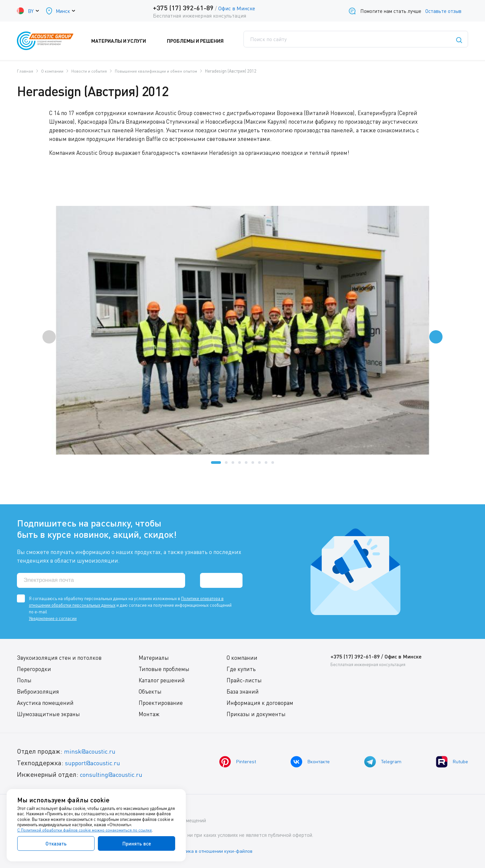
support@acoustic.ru (95, 763)
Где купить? (309, 41)
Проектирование (160, 703)
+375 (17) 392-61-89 (182, 8)
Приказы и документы (256, 715)
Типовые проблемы (164, 670)
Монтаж (149, 715)
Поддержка (262, 41)
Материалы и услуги (131, 41)
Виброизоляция (38, 692)
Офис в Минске (236, 8)
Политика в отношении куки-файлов (219, 851)
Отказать (56, 843)
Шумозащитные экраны (48, 715)
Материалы (153, 658)
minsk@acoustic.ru (92, 752)
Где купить (241, 670)
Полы (24, 681)
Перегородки (34, 670)
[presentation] (49, 337)
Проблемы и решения (203, 41)
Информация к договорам (260, 703)
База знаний (242, 692)
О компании (242, 658)
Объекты (150, 692)
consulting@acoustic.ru (114, 775)
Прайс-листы (244, 681)
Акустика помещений (45, 703)
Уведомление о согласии (53, 619)
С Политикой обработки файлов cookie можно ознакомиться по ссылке (85, 830)
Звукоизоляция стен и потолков (59, 658)
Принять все (137, 843)
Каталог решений (161, 681)
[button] (216, 462)
